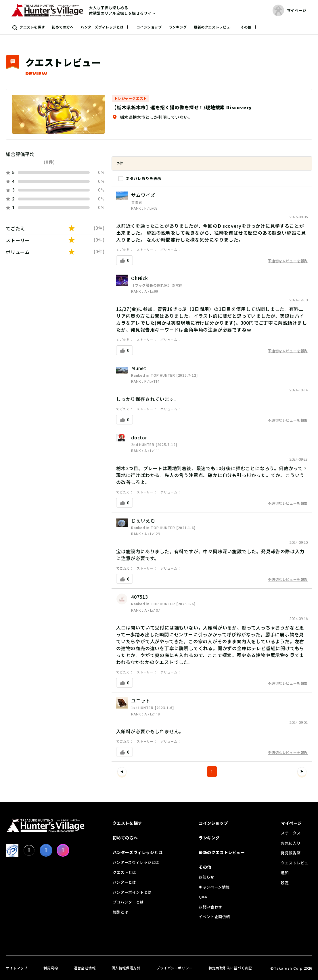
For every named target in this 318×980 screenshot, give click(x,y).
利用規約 (51, 968)
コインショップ (149, 27)
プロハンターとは (128, 902)
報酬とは (120, 912)
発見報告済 (291, 853)
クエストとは (124, 872)
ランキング (178, 27)
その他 (246, 27)
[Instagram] (63, 850)
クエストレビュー (297, 863)
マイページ (291, 823)
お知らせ (206, 877)
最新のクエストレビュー (214, 27)
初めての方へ (63, 27)
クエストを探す (32, 27)
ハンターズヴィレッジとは (102, 27)
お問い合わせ (210, 907)
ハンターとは (124, 882)
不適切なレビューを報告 (288, 261)
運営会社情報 (85, 968)
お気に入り (291, 843)
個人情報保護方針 (126, 968)
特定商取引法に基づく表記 (230, 968)
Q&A (203, 897)
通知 (285, 873)
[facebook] (46, 850)
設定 (285, 883)
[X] (29, 850)
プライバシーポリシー (175, 968)
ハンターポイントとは (132, 892)
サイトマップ (17, 968)
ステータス (291, 833)
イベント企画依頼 (214, 917)
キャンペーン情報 (214, 887)
